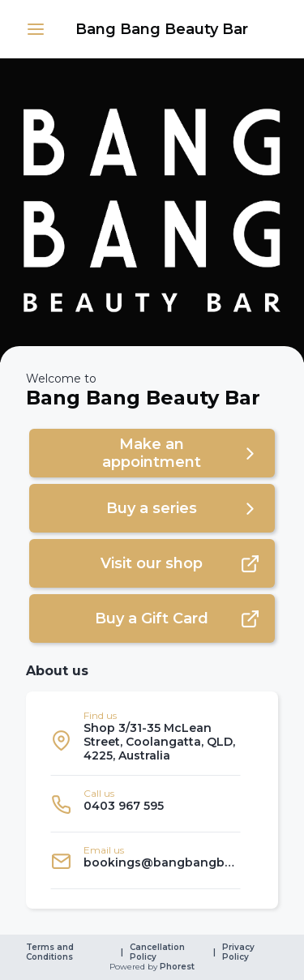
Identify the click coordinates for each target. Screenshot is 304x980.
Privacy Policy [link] (240, 952)
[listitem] (146, 740)
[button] (36, 29)
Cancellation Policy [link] (158, 952)
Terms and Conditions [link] (51, 952)
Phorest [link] (176, 967)
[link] (162, 29)
